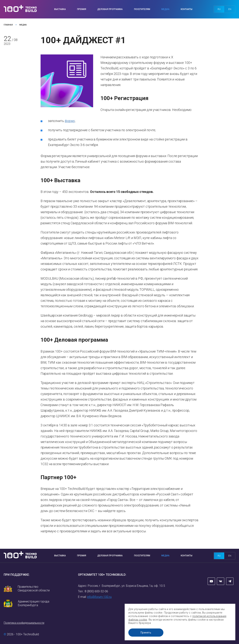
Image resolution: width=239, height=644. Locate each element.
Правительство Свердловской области (34, 589)
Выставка (60, 9)
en (230, 9)
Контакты (187, 9)
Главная (8, 25)
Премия (82, 9)
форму (70, 121)
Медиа (165, 9)
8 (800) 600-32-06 (96, 591)
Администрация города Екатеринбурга (34, 603)
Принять (146, 633)
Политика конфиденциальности (24, 623)
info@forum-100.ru (99, 597)
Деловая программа (110, 9)
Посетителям (142, 9)
